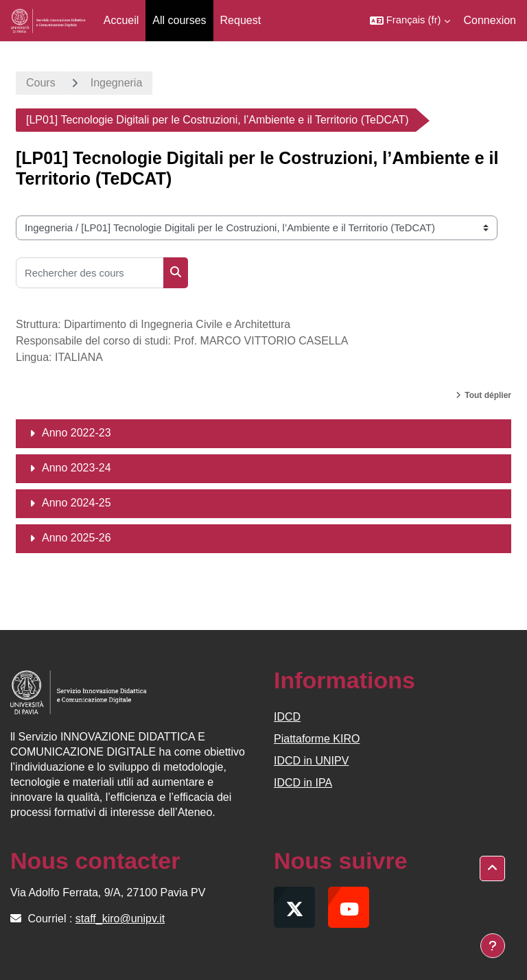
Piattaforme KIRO (317, 739)
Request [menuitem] (241, 20)
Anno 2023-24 (77, 468)
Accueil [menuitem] (121, 20)
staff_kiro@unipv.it (120, 919)
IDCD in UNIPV (311, 761)
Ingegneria (117, 83)
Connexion (490, 20)
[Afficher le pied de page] (493, 946)
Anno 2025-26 (77, 538)
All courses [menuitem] (179, 20)
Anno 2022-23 (77, 433)
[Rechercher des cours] (90, 273)
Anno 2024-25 (77, 503)
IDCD (287, 717)
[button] (410, 21)
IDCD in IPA (303, 783)
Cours (41, 83)
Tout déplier (488, 395)
